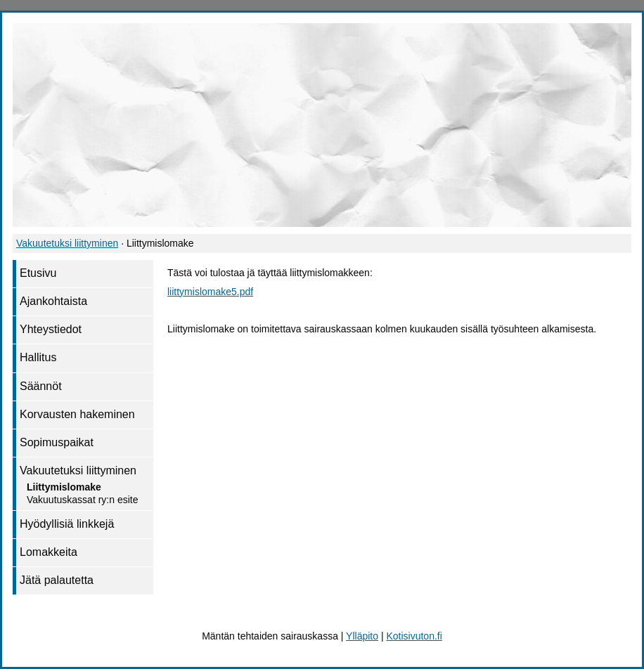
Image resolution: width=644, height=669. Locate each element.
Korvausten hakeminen (77, 414)
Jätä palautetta (57, 580)
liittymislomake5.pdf (210, 292)
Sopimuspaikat (57, 442)
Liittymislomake (64, 487)
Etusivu (38, 273)
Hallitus (38, 357)
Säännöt (41, 386)
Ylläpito (362, 636)
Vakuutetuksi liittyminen (67, 243)
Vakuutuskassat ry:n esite (82, 500)
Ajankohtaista (53, 301)
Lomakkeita (49, 552)
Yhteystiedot (51, 329)
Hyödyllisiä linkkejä (67, 524)
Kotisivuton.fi (414, 636)
